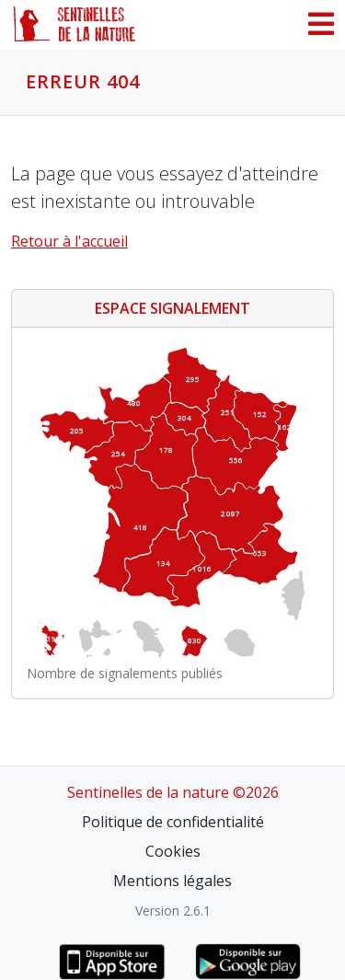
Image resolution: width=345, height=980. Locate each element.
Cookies (173, 851)
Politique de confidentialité (173, 822)
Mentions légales (172, 881)
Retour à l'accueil (69, 241)
